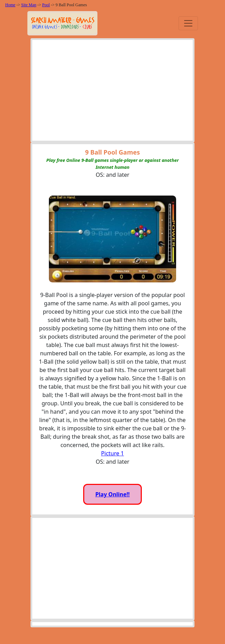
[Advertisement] (112, 92)
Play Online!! (112, 494)
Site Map (29, 5)
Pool (46, 5)
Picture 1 (113, 453)
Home (10, 5)
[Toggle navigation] (188, 23)
